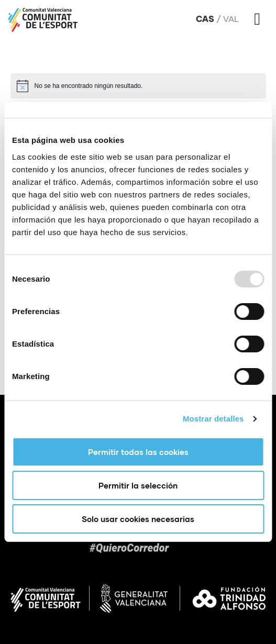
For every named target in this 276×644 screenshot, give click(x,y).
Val (231, 19)
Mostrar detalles (213, 419)
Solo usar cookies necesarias (138, 519)
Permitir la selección (138, 485)
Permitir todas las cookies (138, 452)
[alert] (138, 86)
